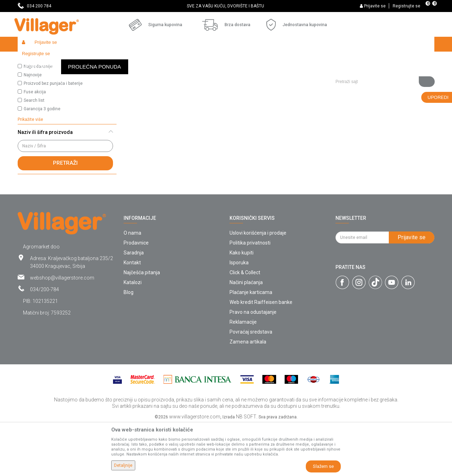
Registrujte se (406, 6)
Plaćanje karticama (251, 344)
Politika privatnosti (250, 294)
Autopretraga (239, 73)
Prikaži (340, 73)
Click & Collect (245, 324)
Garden (82, 59)
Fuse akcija (35, 143)
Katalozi (133, 334)
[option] (226, 6)
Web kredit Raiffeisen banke (261, 354)
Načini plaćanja (246, 334)
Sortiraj (272, 73)
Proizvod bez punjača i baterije (53, 135)
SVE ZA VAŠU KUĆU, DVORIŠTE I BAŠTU (225, 6)
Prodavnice (136, 294)
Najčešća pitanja (142, 324)
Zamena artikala (248, 393)
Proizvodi (60, 59)
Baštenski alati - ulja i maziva (159, 59)
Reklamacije (243, 374)
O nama (132, 284)
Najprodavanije (38, 118)
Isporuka (239, 314)
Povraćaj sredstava (251, 383)
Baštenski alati (109, 59)
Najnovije (33, 127)
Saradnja (134, 304)
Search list (34, 152)
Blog (129, 344)
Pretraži (65, 215)
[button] (382, 59)
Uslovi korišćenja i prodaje (258, 284)
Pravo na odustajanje (253, 364)
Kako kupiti (242, 304)
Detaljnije (123, 465)
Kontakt (132, 314)
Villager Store (31, 59)
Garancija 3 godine (42, 160)
